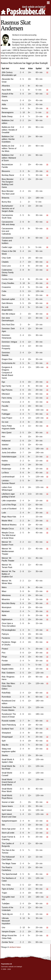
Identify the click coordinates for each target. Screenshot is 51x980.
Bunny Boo (6, 202)
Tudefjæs (6, 904)
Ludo (4, 513)
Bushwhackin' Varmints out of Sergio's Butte (8, 209)
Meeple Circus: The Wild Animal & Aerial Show (9, 535)
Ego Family (6, 386)
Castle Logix (7, 247)
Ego (3, 382)
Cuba (4, 291)
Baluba (5, 108)
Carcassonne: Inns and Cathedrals (8, 231)
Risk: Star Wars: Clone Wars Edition (8, 686)
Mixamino (6, 599)
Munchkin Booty (8, 603)
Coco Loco (6, 266)
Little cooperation (9, 501)
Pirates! (5, 649)
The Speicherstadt (9, 874)
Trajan (4, 893)
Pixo (3, 653)
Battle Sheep (7, 116)
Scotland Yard (8, 729)
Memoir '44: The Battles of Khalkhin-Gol (8, 574)
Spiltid (39, 68)
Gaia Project (7, 418)
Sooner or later (8, 802)
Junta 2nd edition (9, 453)
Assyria (5, 100)
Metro (4, 587)
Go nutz (5, 422)
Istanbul (5, 445)
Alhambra (6, 86)
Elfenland (6, 394)
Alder (30, 68)
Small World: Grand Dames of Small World (9, 782)
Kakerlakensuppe (9, 457)
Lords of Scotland (9, 509)
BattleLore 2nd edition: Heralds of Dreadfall (9, 130)
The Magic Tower (9, 864)
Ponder (5, 661)
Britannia (5, 198)
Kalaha (5, 461)
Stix (3, 825)
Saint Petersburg (9, 725)
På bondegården (9, 630)
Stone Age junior (9, 829)
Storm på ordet (8, 833)
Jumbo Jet (6, 449)
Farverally (6, 402)
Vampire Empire (8, 932)
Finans (4, 410)
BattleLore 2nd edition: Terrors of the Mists (9, 148)
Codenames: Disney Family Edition (8, 273)
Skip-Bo (5, 745)
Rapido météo (8, 669)
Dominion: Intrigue (9, 342)
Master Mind (7, 521)
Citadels (5, 262)
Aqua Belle (6, 90)
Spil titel (5, 68)
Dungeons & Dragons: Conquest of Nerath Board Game (7, 373)
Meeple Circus (8, 529)
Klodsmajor (6, 469)
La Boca (5, 473)
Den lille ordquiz (8, 314)
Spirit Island (7, 810)
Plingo (4, 657)
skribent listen (15, 947)
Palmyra (5, 634)
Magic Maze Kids (9, 517)
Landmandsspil (8, 477)
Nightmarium (7, 619)
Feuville (5, 406)
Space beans (7, 806)
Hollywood (6, 441)
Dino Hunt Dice (8, 325)
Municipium (6, 607)
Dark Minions (7, 303)
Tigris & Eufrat (8, 889)
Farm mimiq (7, 398)
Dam (4, 295)
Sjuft (4, 741)
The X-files (6, 885)
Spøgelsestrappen (9, 821)
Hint (3, 437)
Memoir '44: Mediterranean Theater (8, 551)
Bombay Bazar (8, 175)
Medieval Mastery (9, 525)
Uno (3, 928)
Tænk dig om (7, 914)
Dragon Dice (7, 359)
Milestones (6, 595)
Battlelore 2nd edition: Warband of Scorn (9, 158)
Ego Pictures (7, 390)
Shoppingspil (7, 737)
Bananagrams (8, 112)
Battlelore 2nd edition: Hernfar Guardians (8, 139)
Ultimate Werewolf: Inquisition (6, 921)
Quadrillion (6, 665)
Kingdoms (6, 465)
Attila (4, 104)
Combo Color (7, 279)
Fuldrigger (6, 414)
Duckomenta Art (8, 363)
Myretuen (6, 611)
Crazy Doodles (8, 283)
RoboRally (6, 693)
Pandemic (6, 638)
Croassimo (6, 287)
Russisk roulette (8, 721)
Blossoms (6, 171)
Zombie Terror (8, 942)
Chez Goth (6, 258)
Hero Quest (7, 433)
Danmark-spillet (8, 299)
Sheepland (6, 733)
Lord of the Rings (9, 505)
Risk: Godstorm (8, 673)
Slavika (5, 755)
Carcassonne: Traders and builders (8, 241)
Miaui (4, 591)
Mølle (4, 615)
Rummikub (6, 697)
